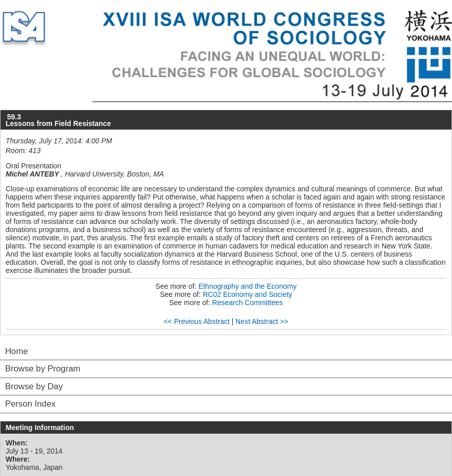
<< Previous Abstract (196, 321)
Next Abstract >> (262, 321)
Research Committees (247, 303)
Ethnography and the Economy (247, 286)
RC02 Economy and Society (247, 294)
